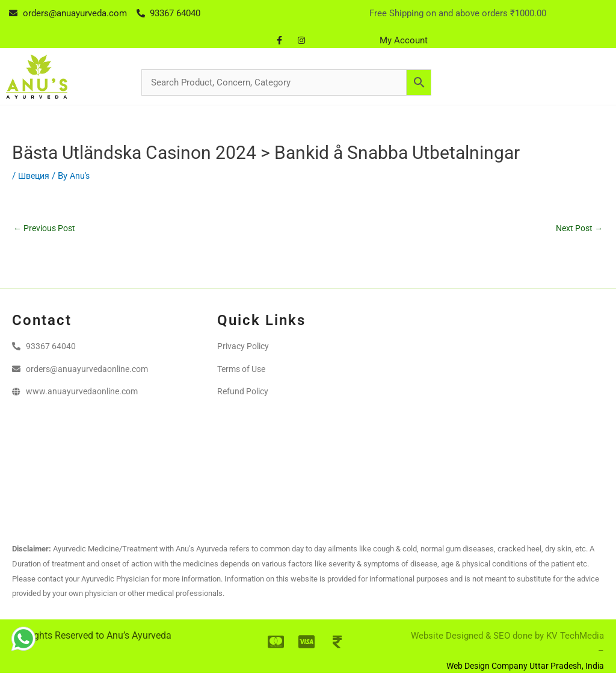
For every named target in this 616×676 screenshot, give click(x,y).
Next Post (577, 229)
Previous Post (47, 229)
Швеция (35, 176)
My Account (404, 40)
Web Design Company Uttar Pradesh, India (520, 668)
